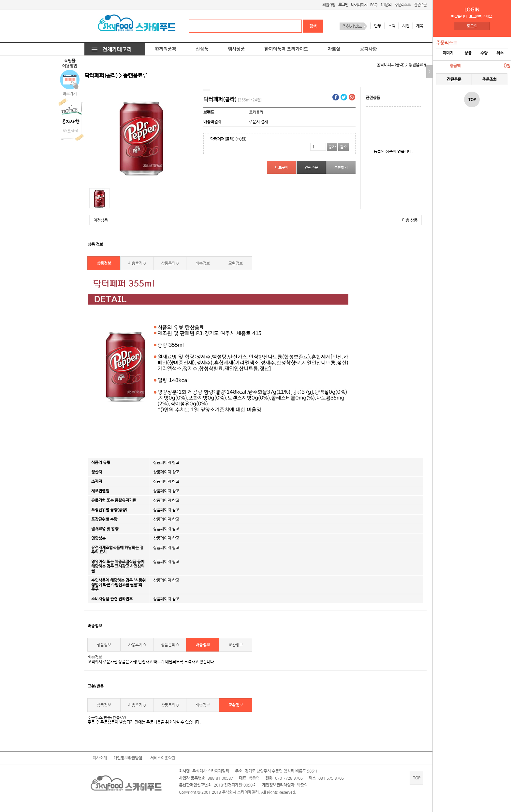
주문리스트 (403, 5)
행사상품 (236, 49)
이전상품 (101, 220)
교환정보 (236, 263)
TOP (417, 778)
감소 (343, 147)
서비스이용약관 (163, 758)
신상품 (202, 49)
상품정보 (104, 263)
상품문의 (170, 263)
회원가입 (329, 5)
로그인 (472, 26)
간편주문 (420, 5)
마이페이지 (359, 5)
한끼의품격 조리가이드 (286, 49)
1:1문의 (386, 5)
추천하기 (341, 167)
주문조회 (489, 79)
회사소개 (100, 758)
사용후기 (137, 263)
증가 (332, 147)
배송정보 (203, 263)
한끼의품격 (165, 49)
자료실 (334, 49)
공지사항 (368, 49)
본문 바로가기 (0, 0)
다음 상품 (410, 220)
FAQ (373, 5)
